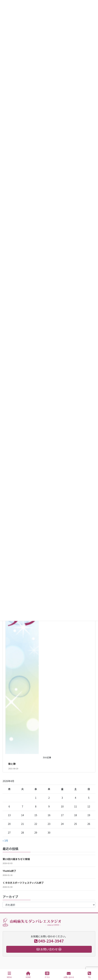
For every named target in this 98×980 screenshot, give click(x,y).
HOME (28, 975)
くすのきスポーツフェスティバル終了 (23, 883)
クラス (47, 975)
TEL (89, 975)
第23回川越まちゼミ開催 (16, 859)
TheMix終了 (9, 871)
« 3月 (5, 841)
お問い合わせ (69, 975)
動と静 (12, 764)
